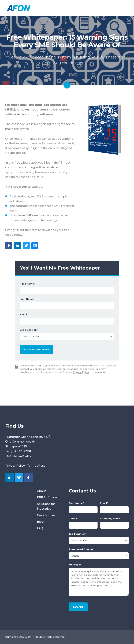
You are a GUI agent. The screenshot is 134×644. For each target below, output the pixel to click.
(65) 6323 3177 (21, 456)
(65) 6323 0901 (21, 451)
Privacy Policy (81, 372)
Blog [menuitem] (40, 522)
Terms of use (36, 466)
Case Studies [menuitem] (46, 515)
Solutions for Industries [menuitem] (46, 506)
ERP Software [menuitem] (47, 497)
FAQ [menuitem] (40, 528)
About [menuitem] (41, 491)
